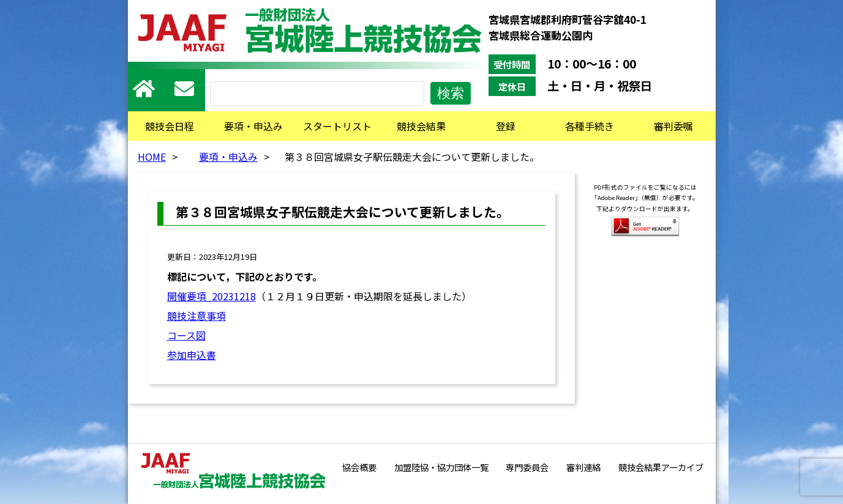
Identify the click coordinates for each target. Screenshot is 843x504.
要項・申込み (253, 126)
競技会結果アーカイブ (661, 467)
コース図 (186, 335)
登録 (506, 126)
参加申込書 (192, 355)
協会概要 (359, 467)
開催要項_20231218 (212, 296)
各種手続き (590, 126)
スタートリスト (337, 126)
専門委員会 (527, 467)
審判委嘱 (673, 126)
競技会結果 (421, 126)
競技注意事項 (197, 316)
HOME (152, 157)
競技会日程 (170, 126)
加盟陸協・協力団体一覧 (441, 467)
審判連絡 (583, 467)
